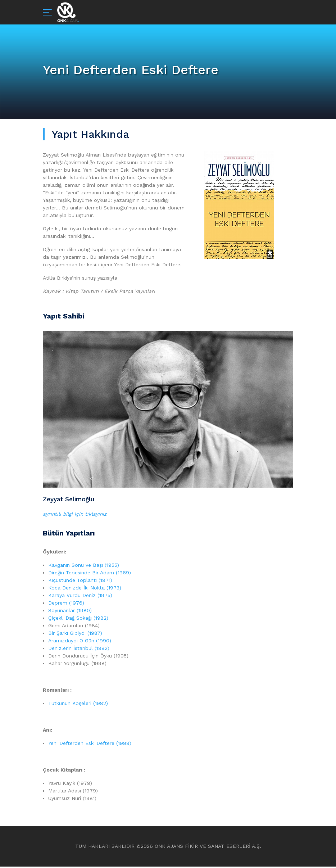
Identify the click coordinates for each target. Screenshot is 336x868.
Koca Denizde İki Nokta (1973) (85, 589)
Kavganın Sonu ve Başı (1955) (84, 566)
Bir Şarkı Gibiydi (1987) (75, 634)
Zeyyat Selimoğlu (70, 500)
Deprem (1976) (66, 604)
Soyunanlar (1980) (70, 612)
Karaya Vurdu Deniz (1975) (80, 597)
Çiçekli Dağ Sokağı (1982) (78, 619)
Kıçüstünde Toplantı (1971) (80, 582)
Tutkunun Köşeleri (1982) (78, 705)
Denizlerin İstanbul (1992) (79, 650)
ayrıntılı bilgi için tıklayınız (75, 515)
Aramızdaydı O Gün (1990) (80, 642)
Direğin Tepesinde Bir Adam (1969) (90, 574)
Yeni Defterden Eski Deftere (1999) (90, 745)
